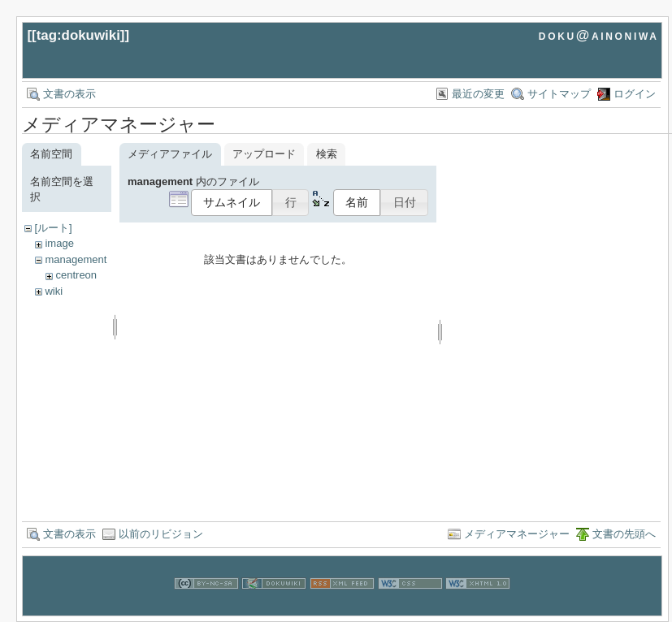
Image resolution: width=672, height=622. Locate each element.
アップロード (264, 154)
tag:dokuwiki (78, 35)
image (59, 243)
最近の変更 (478, 94)
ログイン (635, 94)
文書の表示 (69, 94)
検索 (327, 154)
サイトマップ (559, 94)
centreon (76, 275)
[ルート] (53, 228)
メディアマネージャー (517, 534)
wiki (54, 291)
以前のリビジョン (161, 534)
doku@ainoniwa (599, 35)
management (76, 259)
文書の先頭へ (624, 534)
